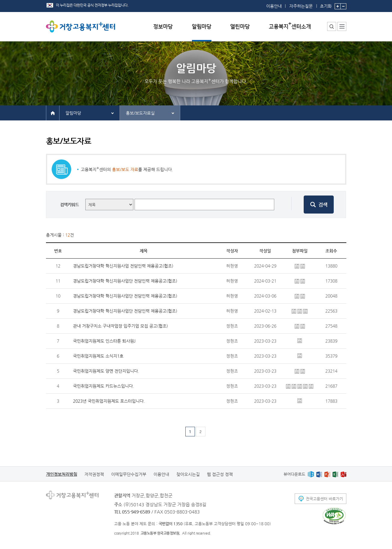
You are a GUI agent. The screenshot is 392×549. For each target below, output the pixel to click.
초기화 (326, 4)
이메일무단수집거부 (129, 474)
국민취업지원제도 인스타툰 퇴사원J (104, 341)
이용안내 (274, 6)
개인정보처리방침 (62, 474)
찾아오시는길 (188, 474)
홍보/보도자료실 (140, 113)
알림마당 (73, 113)
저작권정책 (94, 474)
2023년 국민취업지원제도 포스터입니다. (109, 401)
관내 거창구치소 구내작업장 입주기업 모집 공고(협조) (120, 326)
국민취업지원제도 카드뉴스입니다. (103, 386)
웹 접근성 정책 (220, 474)
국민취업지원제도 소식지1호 (98, 356)
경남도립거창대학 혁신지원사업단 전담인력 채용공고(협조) (125, 281)
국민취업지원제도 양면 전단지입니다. (106, 371)
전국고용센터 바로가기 (324, 499)
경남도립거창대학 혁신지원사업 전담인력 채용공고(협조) (123, 266)
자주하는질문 (301, 6)
